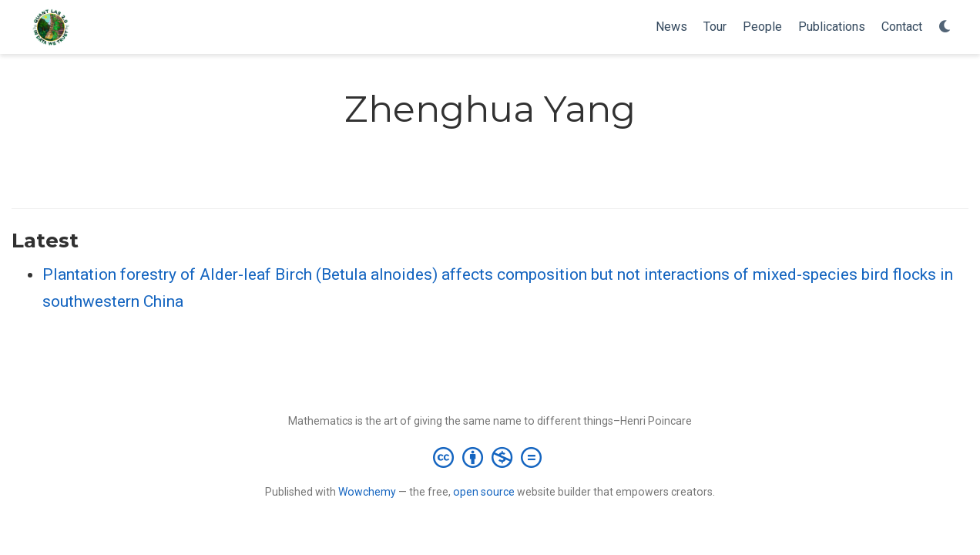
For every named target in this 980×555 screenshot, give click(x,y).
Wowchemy (367, 492)
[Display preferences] (945, 27)
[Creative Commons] (490, 457)
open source (484, 492)
